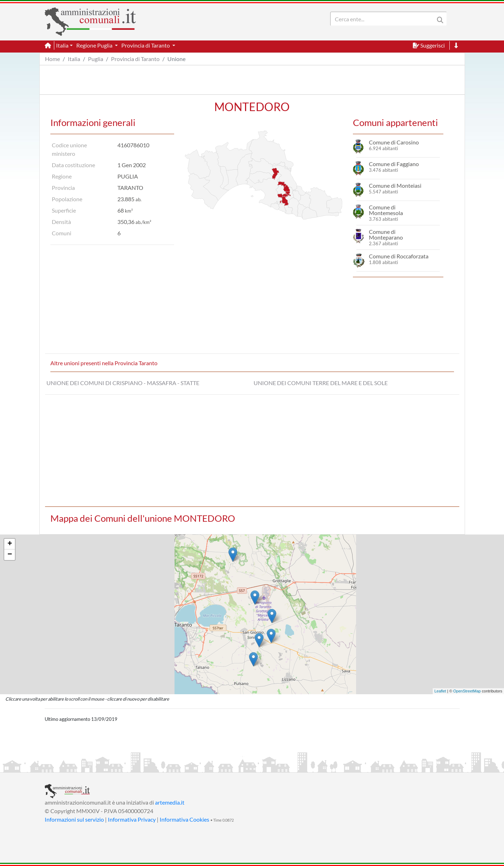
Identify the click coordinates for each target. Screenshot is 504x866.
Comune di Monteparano (386, 234)
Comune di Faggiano (394, 164)
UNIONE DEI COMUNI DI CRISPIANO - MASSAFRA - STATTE (123, 383)
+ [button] (10, 544)
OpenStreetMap (467, 691)
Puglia (96, 59)
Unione (176, 59)
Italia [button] (62, 45)
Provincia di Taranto (135, 59)
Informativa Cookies (184, 819)
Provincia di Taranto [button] (146, 45)
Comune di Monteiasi (395, 185)
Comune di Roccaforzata (399, 256)
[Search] (384, 19)
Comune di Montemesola (386, 210)
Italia (74, 59)
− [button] (10, 555)
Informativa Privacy (132, 819)
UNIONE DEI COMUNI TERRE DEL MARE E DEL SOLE (321, 383)
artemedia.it (170, 802)
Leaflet (440, 691)
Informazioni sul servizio (74, 819)
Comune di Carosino (394, 142)
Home (52, 59)
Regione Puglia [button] (95, 45)
